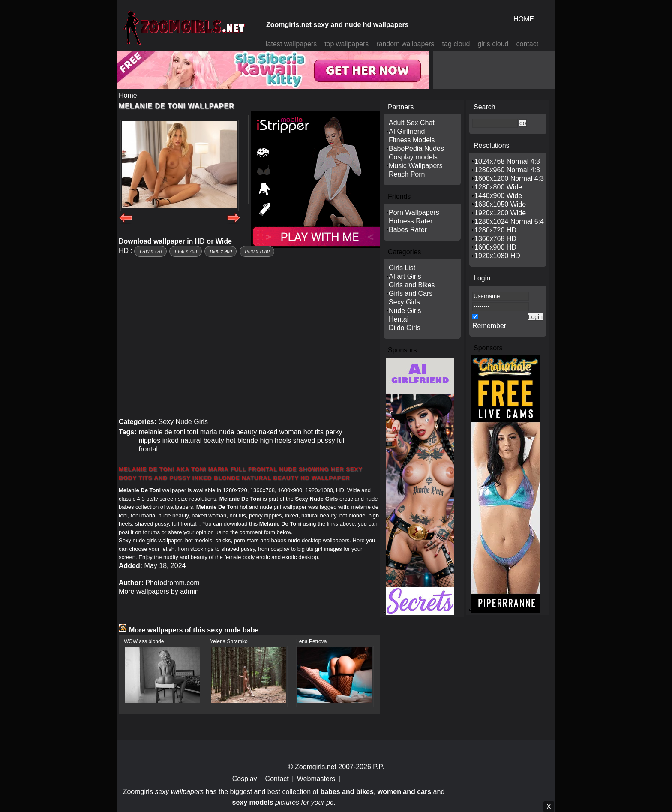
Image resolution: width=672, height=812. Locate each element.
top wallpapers (346, 44)
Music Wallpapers (416, 166)
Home (128, 95)
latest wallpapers (291, 44)
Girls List (402, 268)
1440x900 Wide (498, 196)
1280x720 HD (495, 230)
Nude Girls (405, 311)
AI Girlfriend (407, 131)
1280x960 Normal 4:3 (507, 170)
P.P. (378, 767)
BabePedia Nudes (416, 149)
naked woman (280, 432)
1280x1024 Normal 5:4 (509, 221)
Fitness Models (412, 140)
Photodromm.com (172, 583)
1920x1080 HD (497, 256)
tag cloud (456, 44)
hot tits (313, 432)
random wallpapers (405, 44)
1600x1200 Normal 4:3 (509, 179)
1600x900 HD (495, 247)
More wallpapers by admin (159, 591)
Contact (277, 779)
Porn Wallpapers (414, 212)
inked (171, 441)
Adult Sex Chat (412, 123)
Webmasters (316, 779)
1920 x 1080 (257, 251)
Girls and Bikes (412, 285)
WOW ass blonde (144, 641)
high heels (275, 441)
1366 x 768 (185, 251)
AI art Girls (405, 276)
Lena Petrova (311, 641)
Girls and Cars (411, 293)
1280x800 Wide (498, 187)
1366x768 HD (495, 239)
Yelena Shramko (229, 641)
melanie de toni (162, 432)
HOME (524, 19)
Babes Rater (408, 230)
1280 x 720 (150, 251)
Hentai (399, 319)
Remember (489, 326)
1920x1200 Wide (500, 213)
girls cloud (493, 44)
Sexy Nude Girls (183, 422)
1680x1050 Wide (500, 204)
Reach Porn (407, 174)
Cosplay (245, 779)
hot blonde (242, 441)
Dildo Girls (405, 328)
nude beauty (238, 432)
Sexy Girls (404, 302)
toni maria (202, 432)
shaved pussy (314, 441)
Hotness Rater (411, 221)
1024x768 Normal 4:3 (507, 161)
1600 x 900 (220, 251)
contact (528, 44)
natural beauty (202, 441)
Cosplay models (413, 157)
